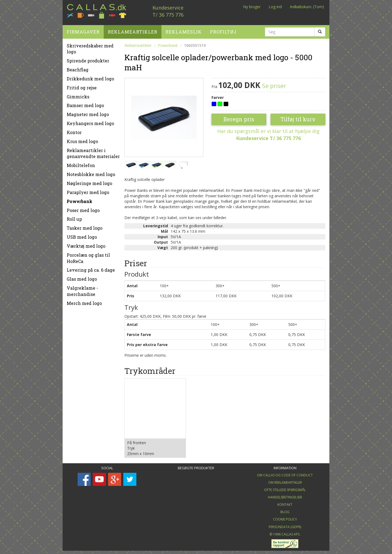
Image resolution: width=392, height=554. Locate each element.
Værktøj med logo (86, 244)
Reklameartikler (133, 30)
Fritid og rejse (82, 85)
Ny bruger (252, 7)
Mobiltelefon (81, 163)
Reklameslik (184, 30)
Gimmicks (78, 94)
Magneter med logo (88, 112)
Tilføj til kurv (298, 117)
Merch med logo (84, 301)
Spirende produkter (88, 59)
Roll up (74, 217)
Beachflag (78, 68)
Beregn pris (239, 117)
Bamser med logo (85, 103)
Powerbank (79, 199)
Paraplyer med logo (88, 190)
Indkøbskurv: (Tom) (307, 7)
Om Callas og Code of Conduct (285, 473)
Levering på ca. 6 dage (91, 268)
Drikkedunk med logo (90, 76)
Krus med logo (82, 139)
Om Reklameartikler (285, 480)
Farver (218, 95)
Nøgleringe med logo (89, 181)
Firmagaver (83, 30)
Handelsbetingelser (285, 495)
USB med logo (82, 235)
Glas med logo (82, 277)
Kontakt (285, 503)
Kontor (74, 130)
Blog (285, 510)
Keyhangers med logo (90, 121)
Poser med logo (83, 208)
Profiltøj (223, 30)
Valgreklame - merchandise (82, 289)
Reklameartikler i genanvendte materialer (93, 151)
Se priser (274, 84)
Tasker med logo (85, 226)
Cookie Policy (285, 517)
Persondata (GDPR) (285, 525)
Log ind (275, 7)
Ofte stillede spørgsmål (285, 488)
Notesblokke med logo (91, 172)
